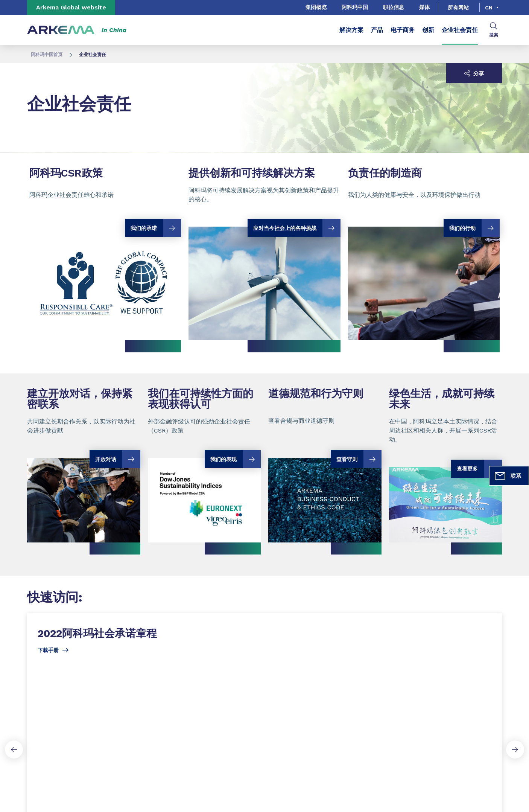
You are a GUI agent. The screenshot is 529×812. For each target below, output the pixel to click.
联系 (508, 476)
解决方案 (351, 30)
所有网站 (458, 8)
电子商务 (403, 30)
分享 (474, 73)
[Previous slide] (14, 750)
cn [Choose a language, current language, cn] (489, 8)
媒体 (424, 7)
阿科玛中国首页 (47, 55)
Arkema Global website (71, 7)
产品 (377, 30)
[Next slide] (515, 750)
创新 (428, 30)
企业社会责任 (460, 30)
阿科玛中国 (355, 7)
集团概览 (316, 7)
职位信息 (394, 7)
